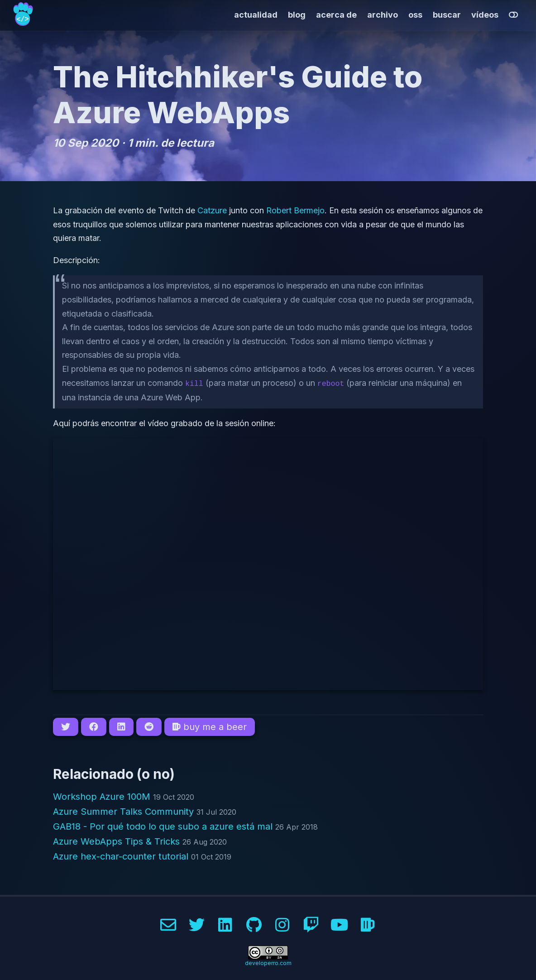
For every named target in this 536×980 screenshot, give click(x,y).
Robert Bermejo (295, 210)
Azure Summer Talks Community (125, 811)
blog (297, 15)
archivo (383, 15)
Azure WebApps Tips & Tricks (118, 841)
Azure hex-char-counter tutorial (122, 855)
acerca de (336, 15)
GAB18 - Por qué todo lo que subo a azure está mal (164, 826)
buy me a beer (210, 726)
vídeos (485, 15)
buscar (447, 15)
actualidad (256, 15)
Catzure (212, 210)
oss (415, 15)
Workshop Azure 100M (103, 796)
